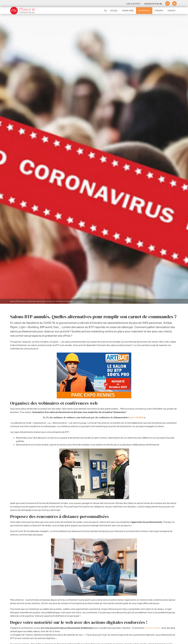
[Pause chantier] (153, 628)
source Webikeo (137, 417)
